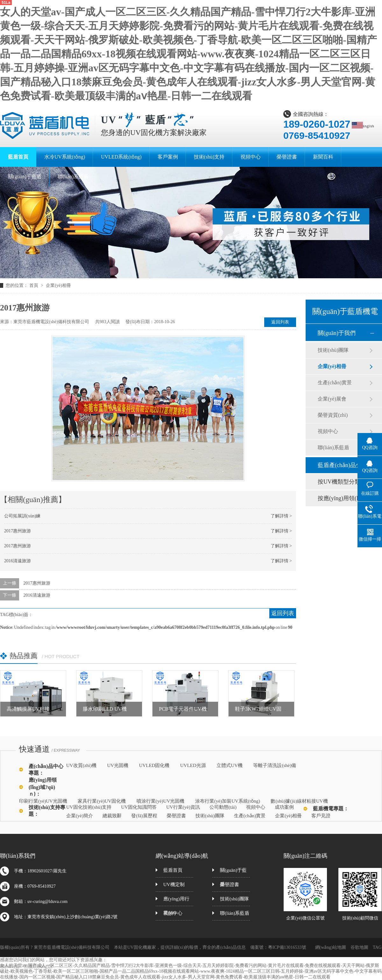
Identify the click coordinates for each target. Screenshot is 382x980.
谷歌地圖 (359, 947)
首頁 (34, 285)
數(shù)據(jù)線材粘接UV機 (299, 801)
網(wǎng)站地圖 (331, 947)
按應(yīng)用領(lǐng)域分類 (343, 498)
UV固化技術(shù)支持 (89, 807)
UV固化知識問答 (139, 807)
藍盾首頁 (173, 870)
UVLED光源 (193, 765)
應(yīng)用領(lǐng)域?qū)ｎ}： (43, 787)
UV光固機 (118, 765)
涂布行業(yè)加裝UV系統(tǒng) (228, 801)
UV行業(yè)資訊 (183, 807)
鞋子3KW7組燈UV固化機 (263, 709)
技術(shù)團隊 (333, 350)
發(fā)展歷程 (144, 816)
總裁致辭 (112, 816)
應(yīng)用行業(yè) (176, 901)
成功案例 (284, 807)
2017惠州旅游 (18, 531)
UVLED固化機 (154, 765)
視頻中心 (328, 431)
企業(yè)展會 (332, 399)
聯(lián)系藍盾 (333, 447)
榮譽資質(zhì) (333, 415)
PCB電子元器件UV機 (183, 709)
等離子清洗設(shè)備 (275, 765)
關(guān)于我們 (337, 333)
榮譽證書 (176, 816)
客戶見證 (321, 816)
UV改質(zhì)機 (81, 765)
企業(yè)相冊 (58, 285)
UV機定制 (174, 884)
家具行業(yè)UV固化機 (102, 801)
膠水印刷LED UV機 (105, 709)
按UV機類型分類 (339, 482)
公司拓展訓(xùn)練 (22, 516)
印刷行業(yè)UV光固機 (43, 801)
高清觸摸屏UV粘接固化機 (36, 709)
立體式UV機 (230, 765)
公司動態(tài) (223, 807)
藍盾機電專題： (331, 809)
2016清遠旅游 (18, 561)
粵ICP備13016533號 (287, 947)
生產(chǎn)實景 (335, 383)
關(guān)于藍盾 (233, 873)
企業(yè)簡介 (80, 816)
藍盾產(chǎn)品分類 (343, 465)
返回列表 (280, 322)
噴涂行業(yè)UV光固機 (161, 801)
